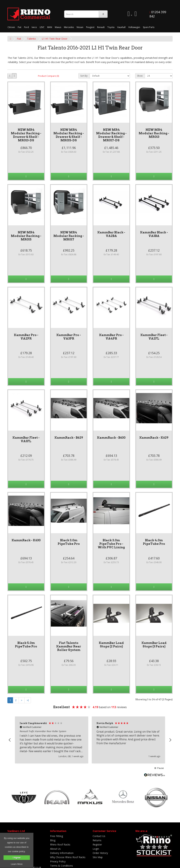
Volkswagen (134, 27)
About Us (55, 849)
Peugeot (90, 27)
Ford (26, 27)
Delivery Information (62, 853)
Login (96, 849)
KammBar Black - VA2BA (111, 234)
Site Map (98, 857)
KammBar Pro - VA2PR (26, 337)
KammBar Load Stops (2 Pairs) (111, 645)
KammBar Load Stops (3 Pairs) (154, 645)
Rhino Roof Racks (60, 845)
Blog (53, 840)
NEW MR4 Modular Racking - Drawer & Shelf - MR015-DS (69, 135)
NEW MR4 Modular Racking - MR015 (26, 236)
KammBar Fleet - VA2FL (154, 337)
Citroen (11, 27)
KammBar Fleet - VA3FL (26, 439)
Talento (31, 39)
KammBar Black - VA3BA (154, 234)
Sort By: (84, 76)
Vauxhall (121, 27)
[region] (90, 740)
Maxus (58, 27)
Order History (100, 853)
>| (28, 700)
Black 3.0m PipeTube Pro (69, 542)
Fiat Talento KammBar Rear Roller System (69, 646)
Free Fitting (57, 836)
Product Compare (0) (48, 76)
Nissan (80, 27)
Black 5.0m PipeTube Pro (26, 645)
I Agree (17, 858)
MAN (50, 27)
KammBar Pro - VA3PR (69, 337)
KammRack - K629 (154, 438)
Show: (140, 76)
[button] (10, 740)
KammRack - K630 (26, 540)
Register (97, 845)
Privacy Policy (58, 861)
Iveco (34, 27)
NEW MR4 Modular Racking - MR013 (154, 133)
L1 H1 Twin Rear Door (55, 39)
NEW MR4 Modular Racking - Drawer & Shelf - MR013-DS (26, 135)
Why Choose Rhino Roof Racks (68, 857)
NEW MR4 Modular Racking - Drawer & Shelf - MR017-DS (111, 135)
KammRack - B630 (111, 438)
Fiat (20, 27)
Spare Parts (149, 27)
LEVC (42, 27)
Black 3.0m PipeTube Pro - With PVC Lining (111, 544)
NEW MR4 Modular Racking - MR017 (69, 236)
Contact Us (99, 836)
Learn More (17, 864)
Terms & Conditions (62, 866)
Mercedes (69, 27)
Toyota (111, 27)
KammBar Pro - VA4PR (111, 337)
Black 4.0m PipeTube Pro (154, 542)
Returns (97, 840)
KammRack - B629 (69, 438)
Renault (101, 27)
